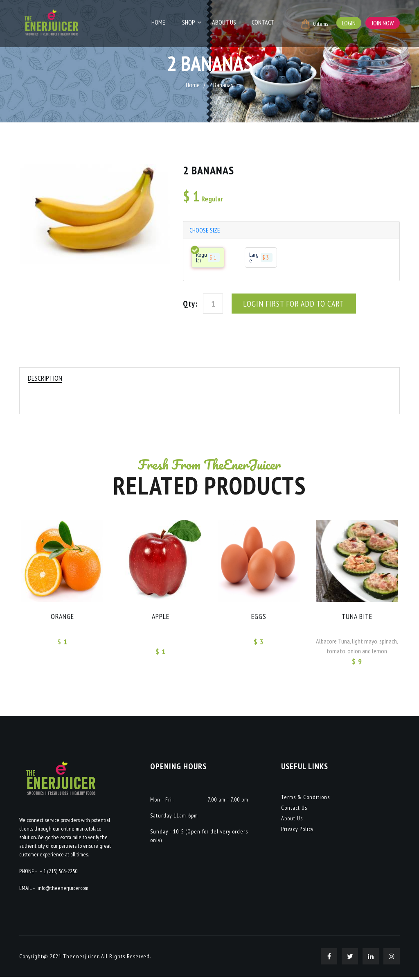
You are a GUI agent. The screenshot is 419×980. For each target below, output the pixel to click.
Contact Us (294, 811)
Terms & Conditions (305, 800)
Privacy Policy (297, 832)
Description (46, 380)
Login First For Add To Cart (294, 305)
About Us (226, 23)
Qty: (190, 305)
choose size (205, 230)
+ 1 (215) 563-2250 (59, 874)
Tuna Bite (357, 619)
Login (348, 23)
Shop (193, 23)
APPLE (160, 619)
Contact (264, 23)
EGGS (259, 619)
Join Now (382, 23)
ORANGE (62, 619)
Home (165, 23)
